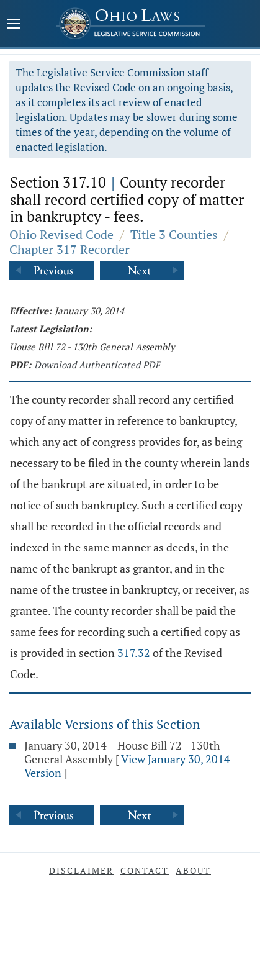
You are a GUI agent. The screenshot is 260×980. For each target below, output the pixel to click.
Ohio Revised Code (61, 234)
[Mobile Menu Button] (14, 25)
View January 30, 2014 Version (127, 766)
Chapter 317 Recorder (69, 249)
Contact (145, 870)
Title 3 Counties (174, 234)
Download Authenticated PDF (97, 365)
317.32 (134, 653)
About (193, 870)
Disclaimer (81, 870)
